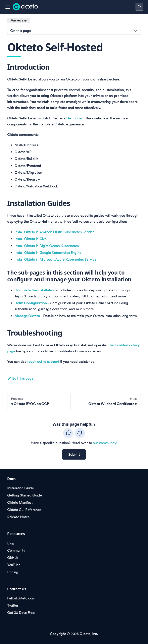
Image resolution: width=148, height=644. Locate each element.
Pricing (13, 572)
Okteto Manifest (20, 502)
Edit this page (20, 378)
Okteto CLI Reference (24, 510)
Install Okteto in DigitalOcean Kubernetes (46, 246)
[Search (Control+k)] (139, 7)
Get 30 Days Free (21, 613)
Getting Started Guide (24, 495)
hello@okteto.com (21, 598)
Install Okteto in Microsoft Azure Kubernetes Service (55, 259)
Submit (74, 454)
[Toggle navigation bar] (8, 7)
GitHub (13, 558)
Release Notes (18, 517)
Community (16, 550)
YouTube (14, 565)
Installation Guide (21, 488)
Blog (11, 543)
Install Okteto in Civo (31, 239)
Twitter (13, 605)
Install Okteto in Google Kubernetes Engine (48, 253)
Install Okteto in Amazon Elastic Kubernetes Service (55, 232)
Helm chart (75, 118)
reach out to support (43, 362)
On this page (21, 31)
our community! (105, 443)
